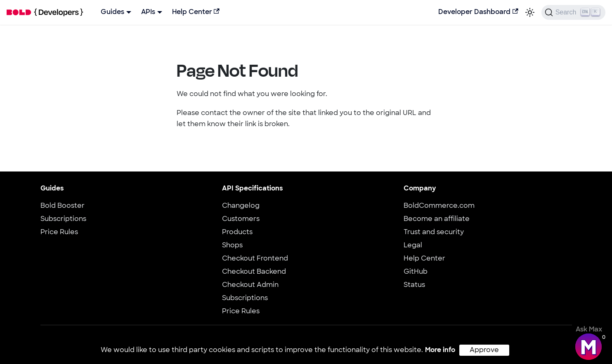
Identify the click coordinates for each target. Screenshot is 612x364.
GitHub (416, 272)
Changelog (241, 206)
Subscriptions (63, 219)
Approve (484, 350)
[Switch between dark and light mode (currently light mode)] (530, 12)
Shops (232, 246)
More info (440, 350)
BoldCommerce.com (439, 206)
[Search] (573, 12)
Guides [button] (112, 12)
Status (414, 285)
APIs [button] (148, 12)
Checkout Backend (254, 272)
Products (237, 232)
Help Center (196, 12)
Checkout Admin (250, 285)
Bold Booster (63, 206)
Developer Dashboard (478, 12)
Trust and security (434, 232)
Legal (413, 246)
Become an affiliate (437, 219)
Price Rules (59, 232)
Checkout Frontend (255, 259)
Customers (241, 219)
